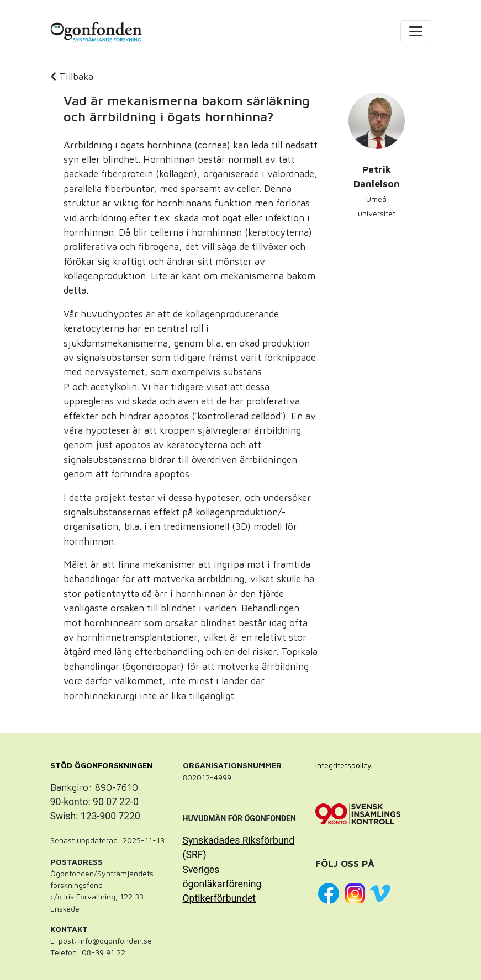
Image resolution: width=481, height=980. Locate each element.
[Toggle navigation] (416, 31)
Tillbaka (72, 76)
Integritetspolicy (343, 765)
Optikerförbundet (220, 898)
